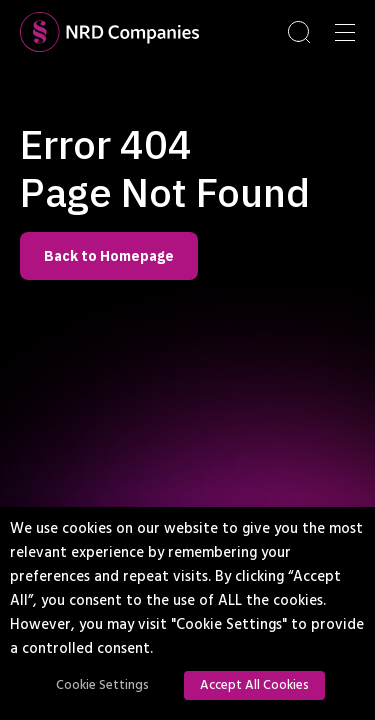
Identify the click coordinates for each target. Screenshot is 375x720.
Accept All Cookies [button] (254, 685)
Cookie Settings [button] (102, 685)
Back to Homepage (109, 256)
